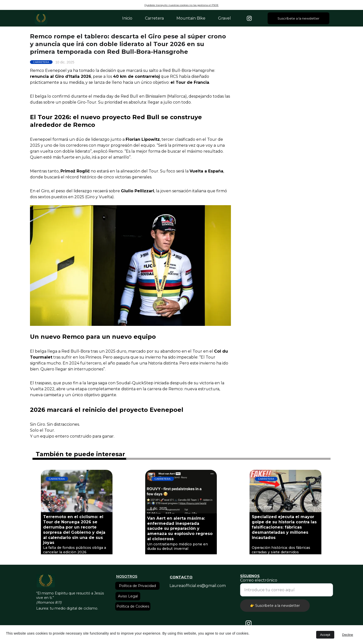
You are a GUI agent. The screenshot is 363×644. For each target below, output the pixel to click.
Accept (325, 635)
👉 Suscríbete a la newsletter (275, 606)
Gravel (224, 18)
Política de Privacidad (137, 586)
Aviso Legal (128, 596)
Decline (348, 635)
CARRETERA (41, 62)
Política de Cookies (133, 606)
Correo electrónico (259, 580)
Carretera (154, 18)
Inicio (127, 18)
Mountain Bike (191, 18)
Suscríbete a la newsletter (298, 18)
